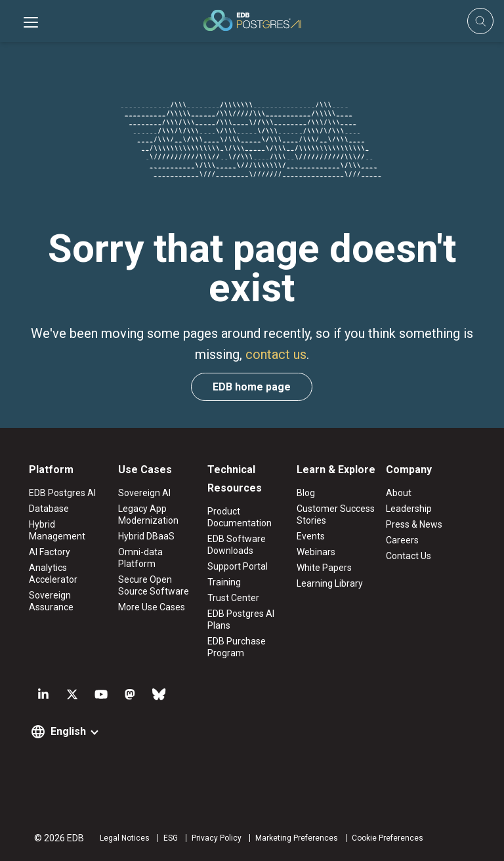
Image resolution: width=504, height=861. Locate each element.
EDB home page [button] (252, 387)
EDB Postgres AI (62, 493)
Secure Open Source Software (154, 585)
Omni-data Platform (140, 558)
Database (49, 509)
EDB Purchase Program (237, 647)
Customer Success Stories (336, 514)
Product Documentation (240, 517)
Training (224, 582)
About (399, 493)
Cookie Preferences (388, 838)
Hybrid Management (57, 530)
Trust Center (233, 598)
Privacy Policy (217, 838)
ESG (171, 838)
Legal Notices (125, 838)
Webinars (316, 552)
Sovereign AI (144, 493)
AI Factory (50, 552)
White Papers (324, 568)
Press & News (414, 524)
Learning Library (330, 583)
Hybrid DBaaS (146, 536)
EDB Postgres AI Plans (241, 619)
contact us (276, 354)
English (68, 731)
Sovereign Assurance (51, 601)
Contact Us (409, 556)
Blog (306, 493)
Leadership (409, 509)
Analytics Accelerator (53, 574)
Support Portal (238, 566)
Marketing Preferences (297, 838)
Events (311, 536)
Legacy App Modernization (148, 514)
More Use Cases (152, 607)
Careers (402, 540)
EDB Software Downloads (237, 545)
